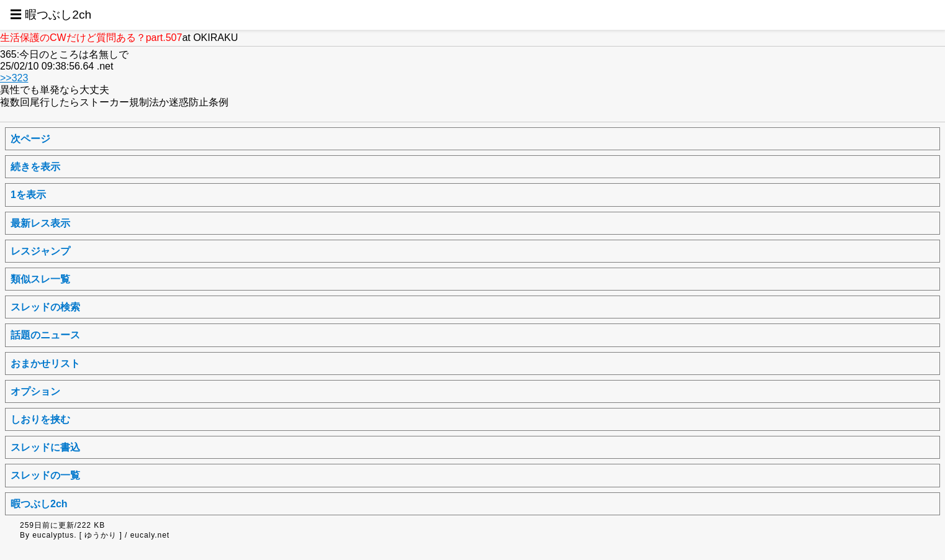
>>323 (14, 78)
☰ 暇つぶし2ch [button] (51, 15)
